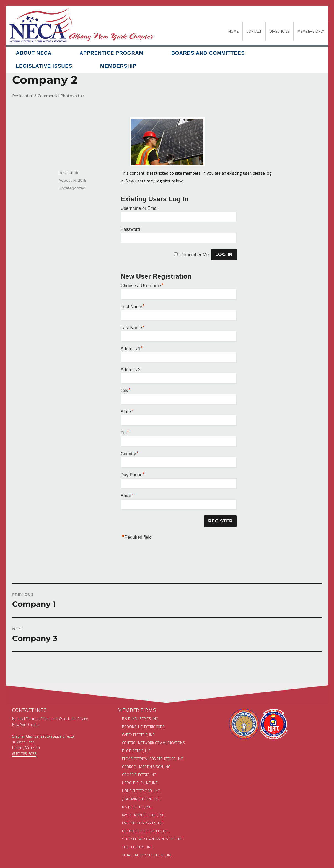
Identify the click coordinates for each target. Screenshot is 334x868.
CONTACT (254, 31)
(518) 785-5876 (24, 754)
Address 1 (132, 349)
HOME (233, 31)
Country (130, 454)
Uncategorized (72, 188)
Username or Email (140, 208)
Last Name (133, 328)
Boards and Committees (208, 53)
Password (130, 229)
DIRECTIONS (279, 31)
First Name (133, 307)
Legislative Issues (44, 66)
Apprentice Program (111, 53)
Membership (118, 66)
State (127, 412)
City (126, 391)
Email (127, 496)
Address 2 (131, 370)
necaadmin (69, 172)
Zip (125, 433)
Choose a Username (142, 286)
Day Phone (133, 475)
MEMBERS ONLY (311, 31)
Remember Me (194, 254)
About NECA (34, 53)
